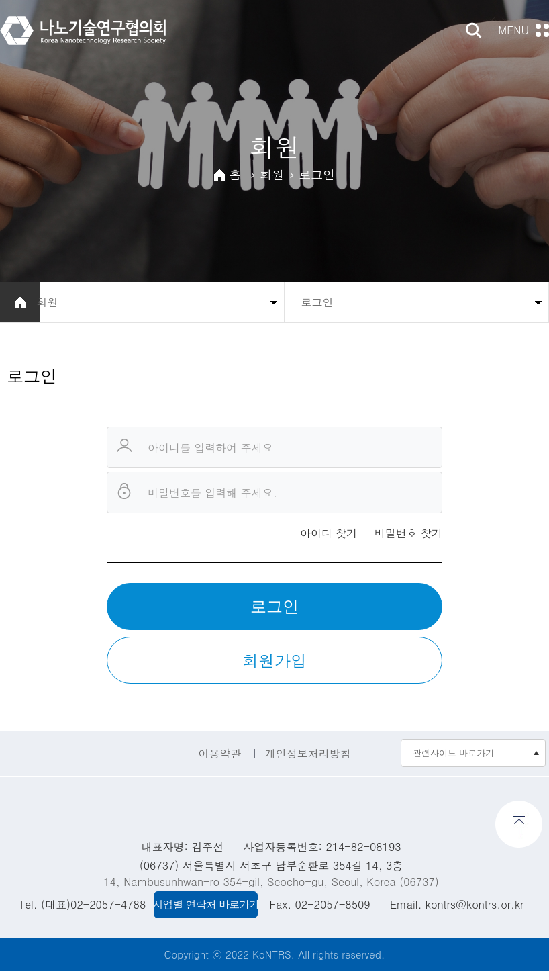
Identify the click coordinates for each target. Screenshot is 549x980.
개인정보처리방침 (308, 762)
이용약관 (219, 762)
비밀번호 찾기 (408, 542)
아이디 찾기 (329, 542)
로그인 (274, 615)
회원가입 (274, 669)
